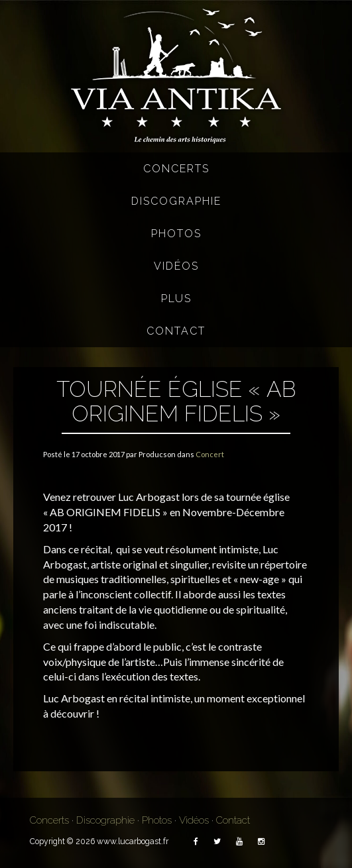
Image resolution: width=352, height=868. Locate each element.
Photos (176, 234)
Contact (176, 331)
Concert (210, 454)
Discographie (176, 201)
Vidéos (176, 266)
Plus (176, 298)
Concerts (176, 169)
